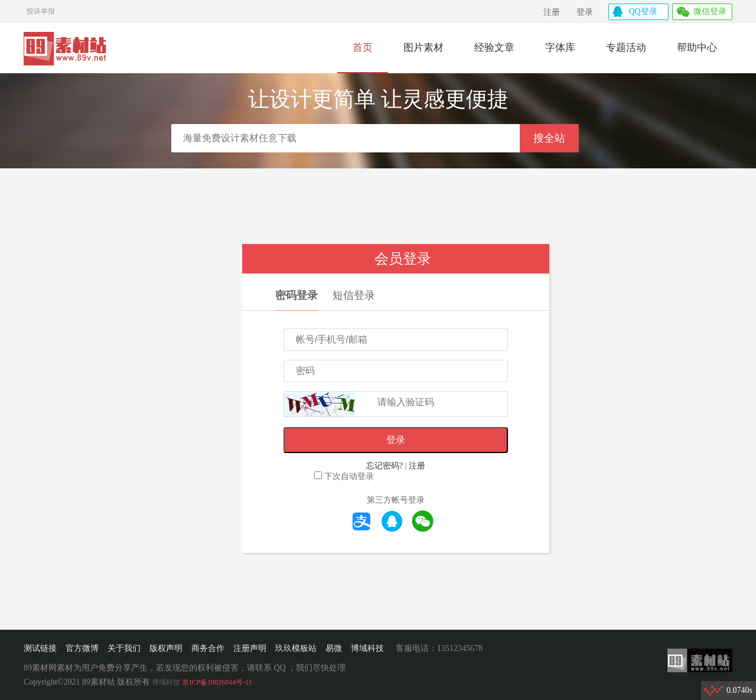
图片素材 (423, 48)
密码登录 (296, 295)
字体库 (560, 48)
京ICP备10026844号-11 (217, 682)
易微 (334, 648)
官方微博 (82, 648)
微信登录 (710, 12)
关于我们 (124, 648)
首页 (363, 48)
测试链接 (40, 648)
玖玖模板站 (296, 648)
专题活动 (626, 48)
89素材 (66, 50)
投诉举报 (41, 9)
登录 (585, 12)
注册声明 (250, 648)
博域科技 (367, 648)
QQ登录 (643, 12)
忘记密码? (384, 466)
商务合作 (208, 648)
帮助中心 (697, 48)
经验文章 (494, 48)
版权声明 (166, 648)
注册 (552, 12)
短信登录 (354, 295)
